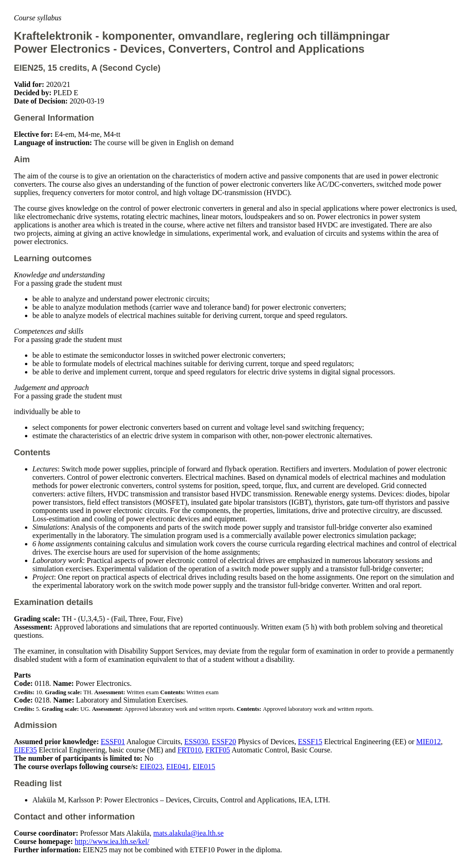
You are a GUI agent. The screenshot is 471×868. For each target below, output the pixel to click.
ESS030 (196, 742)
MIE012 (428, 742)
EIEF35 (25, 750)
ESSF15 (310, 742)
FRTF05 (218, 750)
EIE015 (204, 767)
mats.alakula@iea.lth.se (188, 833)
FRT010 (190, 750)
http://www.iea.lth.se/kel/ (112, 841)
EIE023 (151, 767)
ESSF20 (224, 742)
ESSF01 (113, 742)
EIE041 (177, 767)
